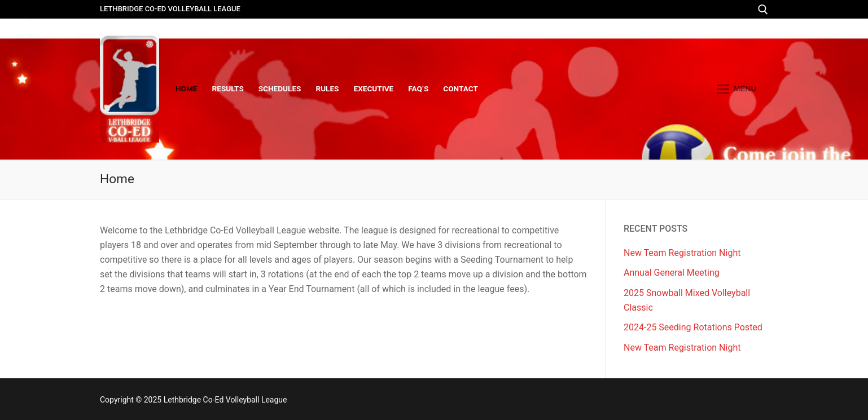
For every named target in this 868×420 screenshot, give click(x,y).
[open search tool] (763, 10)
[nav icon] (737, 89)
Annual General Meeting (672, 273)
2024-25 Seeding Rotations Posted (693, 327)
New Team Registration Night (682, 253)
